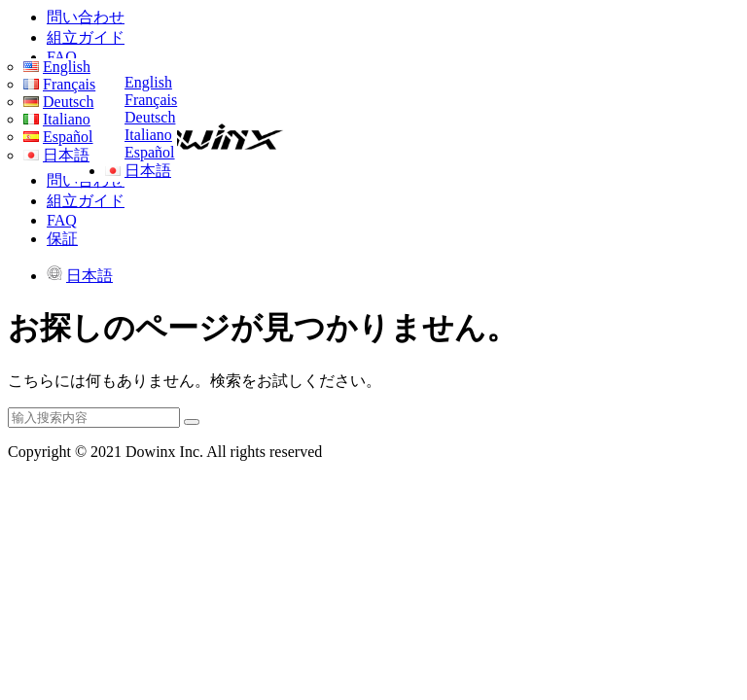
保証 (62, 239)
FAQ (62, 57)
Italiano (148, 135)
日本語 (148, 171)
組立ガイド (86, 37)
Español (150, 152)
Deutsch (150, 117)
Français (151, 100)
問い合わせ (86, 17)
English (148, 82)
